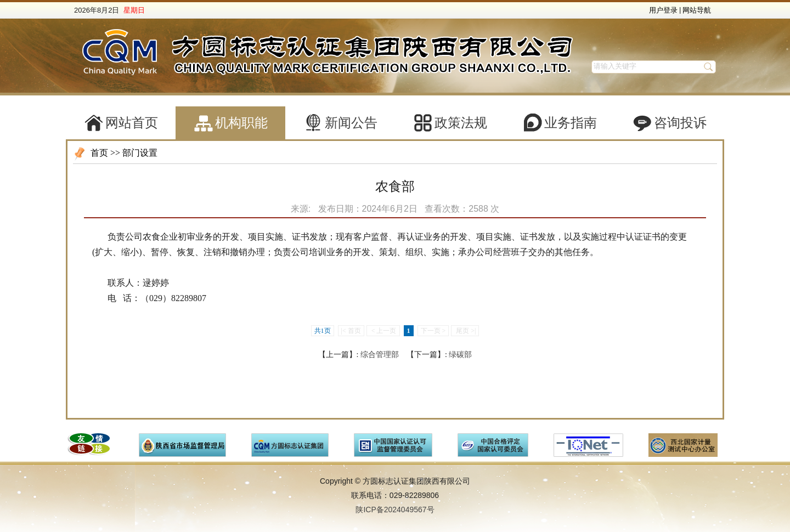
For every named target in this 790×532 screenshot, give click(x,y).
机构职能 (241, 123)
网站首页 (132, 123)
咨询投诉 (680, 123)
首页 (99, 153)
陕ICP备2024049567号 (395, 510)
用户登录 (663, 10)
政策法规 (461, 123)
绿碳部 (460, 355)
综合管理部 (380, 355)
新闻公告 (351, 123)
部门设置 (140, 153)
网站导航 (697, 10)
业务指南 (571, 123)
